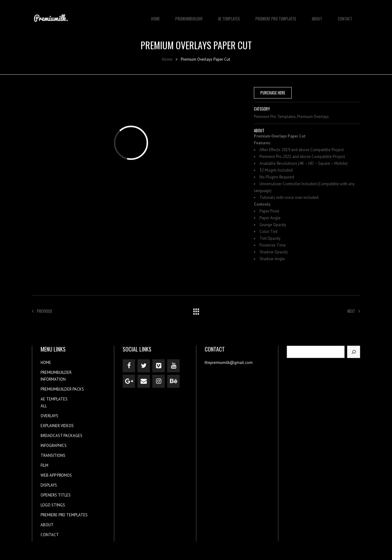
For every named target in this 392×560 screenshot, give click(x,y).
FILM (44, 465)
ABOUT (317, 15)
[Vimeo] (159, 366)
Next (354, 311)
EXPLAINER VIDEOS (57, 426)
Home (167, 59)
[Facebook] (129, 366)
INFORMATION (53, 379)
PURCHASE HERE (273, 93)
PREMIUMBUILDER (189, 15)
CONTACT (345, 15)
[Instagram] (159, 381)
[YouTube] (173, 366)
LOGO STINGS (53, 505)
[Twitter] (144, 366)
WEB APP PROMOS (56, 475)
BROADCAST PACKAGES (61, 436)
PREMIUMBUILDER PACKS (62, 389)
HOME (155, 15)
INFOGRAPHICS (54, 446)
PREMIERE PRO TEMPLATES (276, 15)
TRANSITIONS (53, 455)
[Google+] (129, 381)
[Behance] (173, 381)
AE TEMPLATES (229, 15)
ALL (44, 406)
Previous (42, 311)
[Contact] (144, 381)
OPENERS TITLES (56, 495)
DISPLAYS (49, 485)
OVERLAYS (49, 416)
